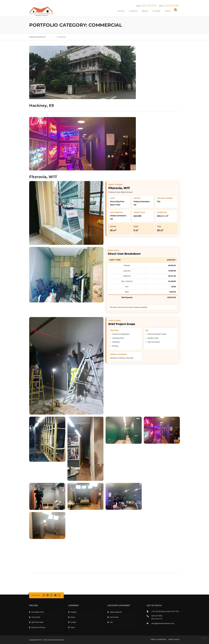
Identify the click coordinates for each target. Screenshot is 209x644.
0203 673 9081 (171, 6)
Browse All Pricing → (39, 627)
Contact (156, 11)
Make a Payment (116, 612)
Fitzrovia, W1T (43, 177)
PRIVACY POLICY (174, 639)
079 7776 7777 (149, 6)
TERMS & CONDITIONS (158, 639)
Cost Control (36, 617)
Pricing (121, 11)
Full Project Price (38, 612)
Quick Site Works (37, 622)
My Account (114, 617)
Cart (111, 622)
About (145, 11)
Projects (133, 11)
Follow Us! (36, 595)
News (168, 11)
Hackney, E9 (42, 105)
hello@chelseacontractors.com (163, 623)
